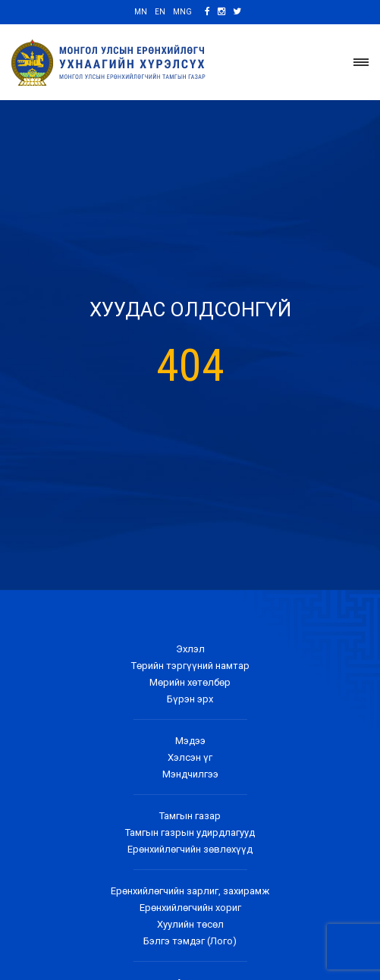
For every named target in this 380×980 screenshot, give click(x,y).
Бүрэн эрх (190, 699)
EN (160, 12)
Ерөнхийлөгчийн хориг (190, 908)
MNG (182, 12)
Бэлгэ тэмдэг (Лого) (190, 941)
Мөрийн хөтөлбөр (190, 682)
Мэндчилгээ (190, 774)
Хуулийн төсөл (190, 924)
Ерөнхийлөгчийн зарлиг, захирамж (190, 891)
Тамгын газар (190, 816)
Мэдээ (190, 741)
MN (141, 12)
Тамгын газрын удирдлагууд (190, 832)
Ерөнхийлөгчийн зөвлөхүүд (190, 849)
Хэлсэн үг (190, 757)
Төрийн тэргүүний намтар (190, 666)
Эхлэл (190, 649)
